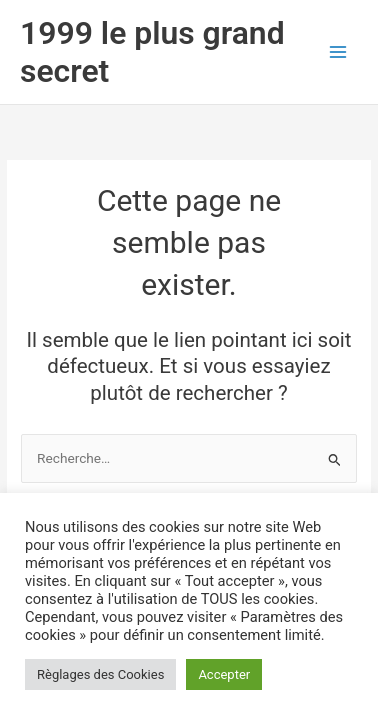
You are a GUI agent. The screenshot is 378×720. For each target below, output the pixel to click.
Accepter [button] (224, 674)
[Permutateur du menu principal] (338, 51)
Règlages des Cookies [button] (100, 674)
